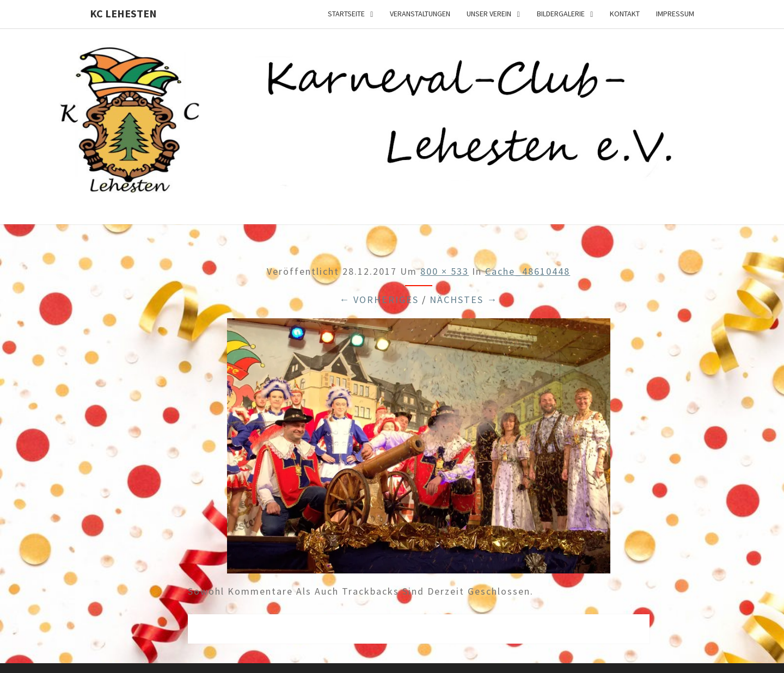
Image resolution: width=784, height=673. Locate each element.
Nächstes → (464, 300)
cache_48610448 (528, 271)
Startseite (346, 14)
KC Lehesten (123, 13)
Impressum (675, 14)
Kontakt (625, 14)
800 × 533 (445, 271)
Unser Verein (489, 14)
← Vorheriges (379, 300)
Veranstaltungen (420, 14)
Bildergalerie (561, 14)
